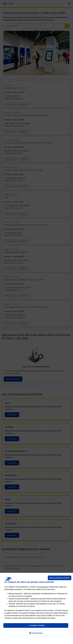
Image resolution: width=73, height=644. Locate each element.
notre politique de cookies (46, 618)
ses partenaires (43, 587)
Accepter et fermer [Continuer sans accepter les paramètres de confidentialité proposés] (37, 625)
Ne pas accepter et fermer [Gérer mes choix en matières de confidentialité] (60, 578)
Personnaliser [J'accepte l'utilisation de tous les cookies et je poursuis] (37, 633)
